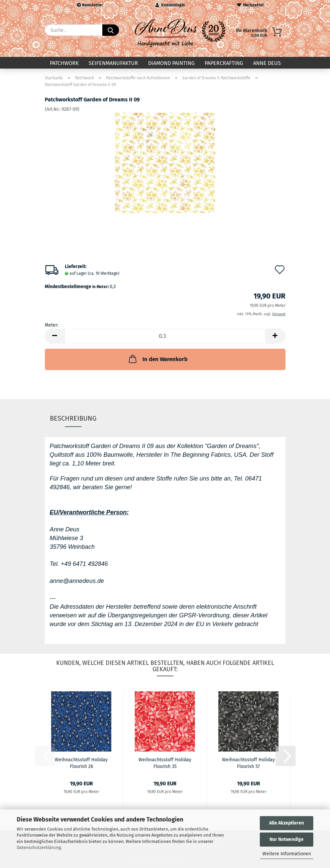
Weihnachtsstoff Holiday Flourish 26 (81, 763)
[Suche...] (111, 30)
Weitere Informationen (287, 854)
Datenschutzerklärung (39, 847)
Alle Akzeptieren (287, 823)
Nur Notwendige (287, 839)
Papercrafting (224, 63)
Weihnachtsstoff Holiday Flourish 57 (248, 763)
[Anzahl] (165, 336)
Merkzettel (250, 5)
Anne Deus (267, 63)
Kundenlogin (170, 5)
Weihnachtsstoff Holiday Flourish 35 (165, 763)
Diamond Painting (171, 63)
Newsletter (90, 5)
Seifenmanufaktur (113, 63)
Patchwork (64, 63)
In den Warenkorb (157, 359)
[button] (55, 336)
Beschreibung (73, 418)
